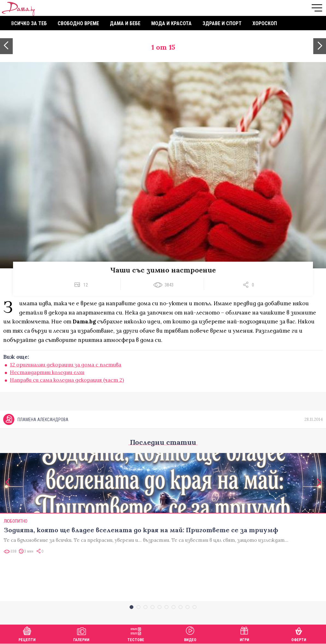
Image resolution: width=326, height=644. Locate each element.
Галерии (81, 633)
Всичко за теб (29, 23)
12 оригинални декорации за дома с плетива (66, 364)
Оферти (299, 633)
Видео (190, 633)
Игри (244, 633)
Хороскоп (265, 23)
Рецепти (27, 633)
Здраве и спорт (222, 23)
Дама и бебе (125, 23)
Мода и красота (171, 23)
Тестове (136, 633)
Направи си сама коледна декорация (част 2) (67, 380)
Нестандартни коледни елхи (47, 372)
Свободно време (78, 23)
